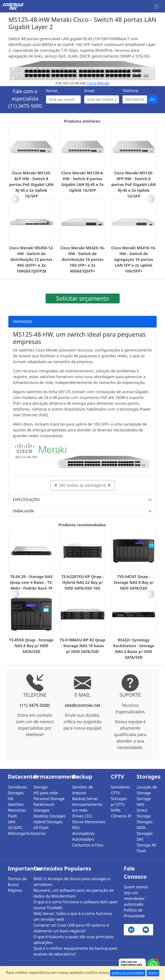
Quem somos (136, 887)
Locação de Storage (147, 790)
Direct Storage (144, 813)
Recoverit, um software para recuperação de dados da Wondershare (74, 893)
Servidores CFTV (120, 790)
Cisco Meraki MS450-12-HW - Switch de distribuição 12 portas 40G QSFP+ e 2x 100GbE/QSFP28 (31, 259)
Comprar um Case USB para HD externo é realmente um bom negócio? (71, 928)
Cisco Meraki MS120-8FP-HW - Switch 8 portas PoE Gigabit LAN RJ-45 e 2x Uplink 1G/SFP (134, 184)
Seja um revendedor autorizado (134, 898)
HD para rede (46, 793)
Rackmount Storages (44, 807)
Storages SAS (145, 836)
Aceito (153, 973)
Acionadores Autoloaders (83, 836)
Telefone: (131, 91)
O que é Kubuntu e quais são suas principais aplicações (74, 940)
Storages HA (16, 796)
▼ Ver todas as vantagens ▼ (82, 485)
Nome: (52, 91)
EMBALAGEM (23, 511)
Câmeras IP (121, 816)
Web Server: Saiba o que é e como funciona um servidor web (73, 916)
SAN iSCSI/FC (15, 825)
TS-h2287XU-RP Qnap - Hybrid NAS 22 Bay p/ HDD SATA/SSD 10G (83, 582)
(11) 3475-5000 (25, 106)
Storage (41, 787)
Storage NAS (144, 801)
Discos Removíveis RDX (89, 825)
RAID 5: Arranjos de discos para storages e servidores (72, 882)
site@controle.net (82, 705)
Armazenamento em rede (87, 807)
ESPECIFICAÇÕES (26, 500)
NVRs (116, 810)
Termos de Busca (17, 882)
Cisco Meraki (98, 83)
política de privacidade (128, 973)
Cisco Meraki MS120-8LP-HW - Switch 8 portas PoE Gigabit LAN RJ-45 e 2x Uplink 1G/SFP (31, 184)
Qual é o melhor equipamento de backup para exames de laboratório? (75, 951)
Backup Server (85, 799)
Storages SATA (145, 825)
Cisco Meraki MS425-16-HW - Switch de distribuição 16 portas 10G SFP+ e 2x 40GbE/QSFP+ (83, 259)
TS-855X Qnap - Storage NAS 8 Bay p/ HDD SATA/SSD (31, 646)
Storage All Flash (146, 848)
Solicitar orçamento (82, 298)
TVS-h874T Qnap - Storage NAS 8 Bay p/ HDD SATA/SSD (134, 582)
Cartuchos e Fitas (88, 845)
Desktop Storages (50, 816)
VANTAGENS (23, 322)
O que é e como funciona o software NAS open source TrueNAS (76, 905)
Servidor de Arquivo (83, 790)
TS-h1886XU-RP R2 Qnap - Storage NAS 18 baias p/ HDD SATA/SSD (83, 646)
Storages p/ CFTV (119, 801)
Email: (90, 91)
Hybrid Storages (48, 822)
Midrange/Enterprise (18, 833)
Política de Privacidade (134, 913)
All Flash (41, 828)
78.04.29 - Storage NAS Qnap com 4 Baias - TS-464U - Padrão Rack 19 (31, 582)
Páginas (15, 890)
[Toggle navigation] (156, 6)
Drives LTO (82, 816)
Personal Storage (49, 799)
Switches (16, 804)
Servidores (17, 787)
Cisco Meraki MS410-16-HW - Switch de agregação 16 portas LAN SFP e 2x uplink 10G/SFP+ (134, 259)
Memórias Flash (17, 813)
